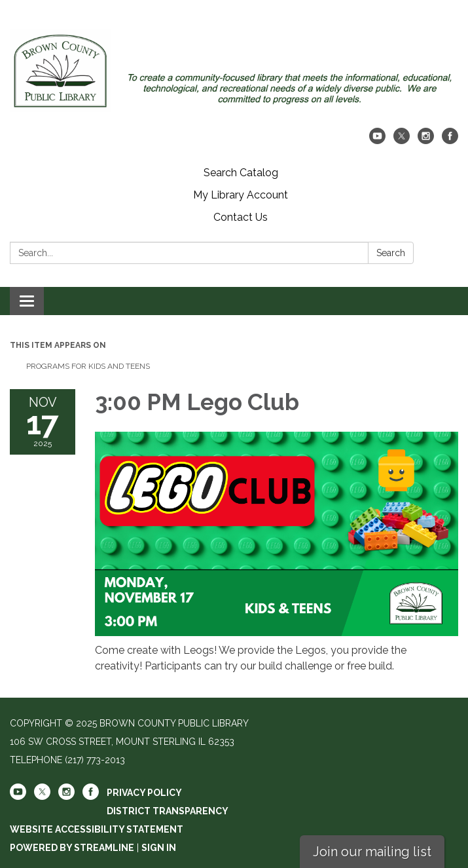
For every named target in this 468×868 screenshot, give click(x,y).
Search (391, 253)
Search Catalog (241, 173)
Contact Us (241, 217)
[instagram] (426, 141)
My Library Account (241, 195)
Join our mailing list (372, 852)
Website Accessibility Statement (97, 829)
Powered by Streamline (72, 848)
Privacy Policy (144, 793)
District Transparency (168, 811)
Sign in (159, 848)
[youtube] (377, 141)
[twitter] (402, 141)
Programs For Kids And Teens (88, 366)
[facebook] (450, 141)
